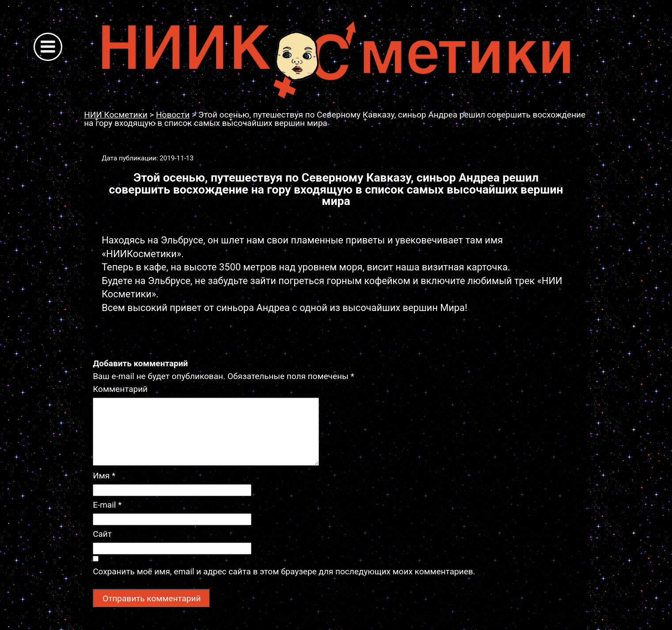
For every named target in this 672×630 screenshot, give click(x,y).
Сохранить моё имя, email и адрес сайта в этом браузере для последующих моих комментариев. (284, 571)
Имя (104, 476)
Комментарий (120, 389)
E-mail (107, 505)
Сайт (102, 534)
